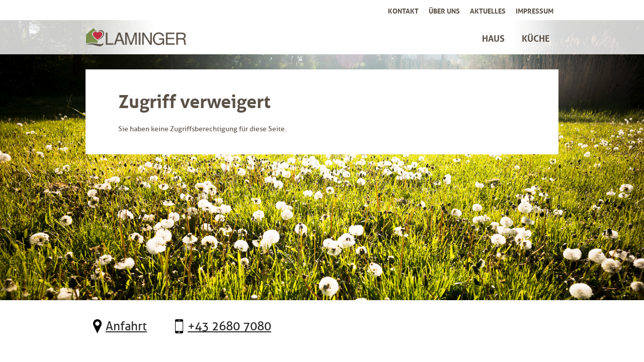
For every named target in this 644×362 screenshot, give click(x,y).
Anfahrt (126, 326)
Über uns (444, 10)
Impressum (535, 10)
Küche (536, 37)
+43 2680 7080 (229, 326)
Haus (493, 37)
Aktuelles (488, 10)
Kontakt (403, 10)
